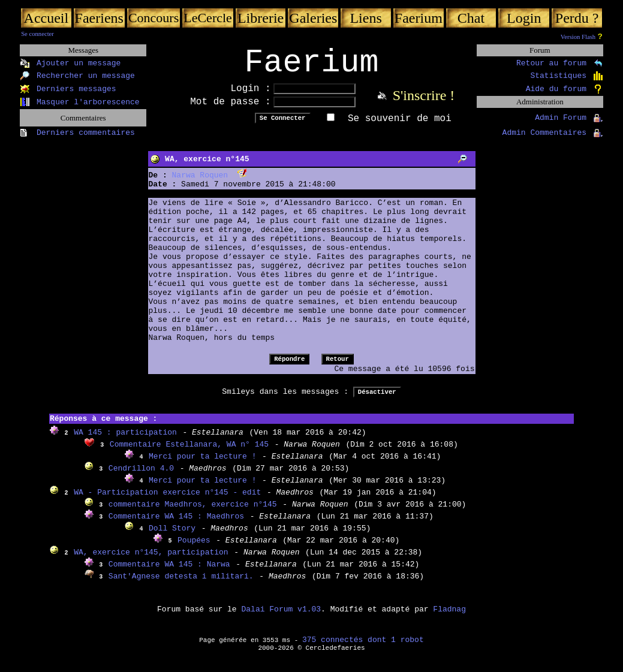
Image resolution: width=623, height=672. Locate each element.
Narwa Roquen (200, 183)
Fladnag (449, 617)
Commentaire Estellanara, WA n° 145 (189, 452)
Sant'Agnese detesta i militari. (181, 584)
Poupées (194, 548)
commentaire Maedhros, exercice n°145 (193, 512)
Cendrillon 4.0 (141, 476)
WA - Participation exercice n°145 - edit (167, 500)
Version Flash (578, 37)
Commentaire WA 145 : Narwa (169, 572)
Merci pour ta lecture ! (202, 464)
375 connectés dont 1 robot (363, 648)
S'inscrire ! (424, 103)
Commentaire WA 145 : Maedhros (176, 524)
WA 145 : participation (125, 440)
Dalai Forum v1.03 (281, 617)
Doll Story (172, 536)
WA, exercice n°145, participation (151, 560)
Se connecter (37, 34)
